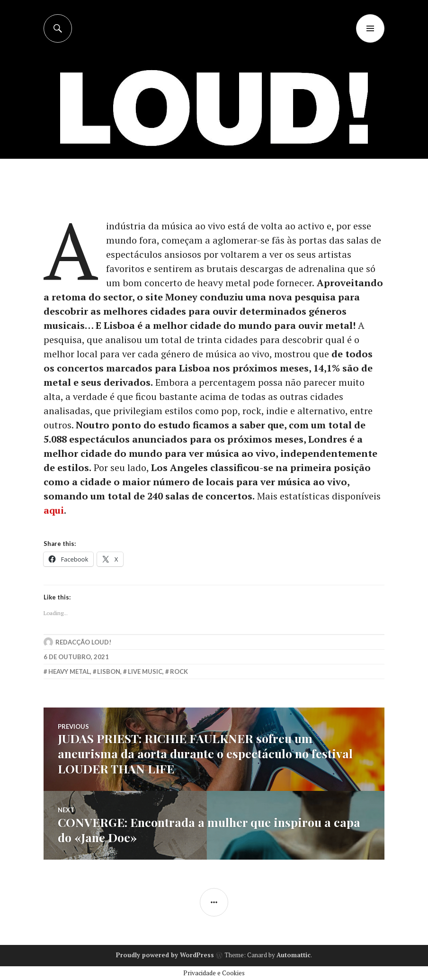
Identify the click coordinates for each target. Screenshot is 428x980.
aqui (54, 510)
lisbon (109, 671)
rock (179, 671)
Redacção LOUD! (83, 642)
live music (145, 671)
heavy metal (69, 671)
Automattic (294, 955)
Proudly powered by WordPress (165, 955)
